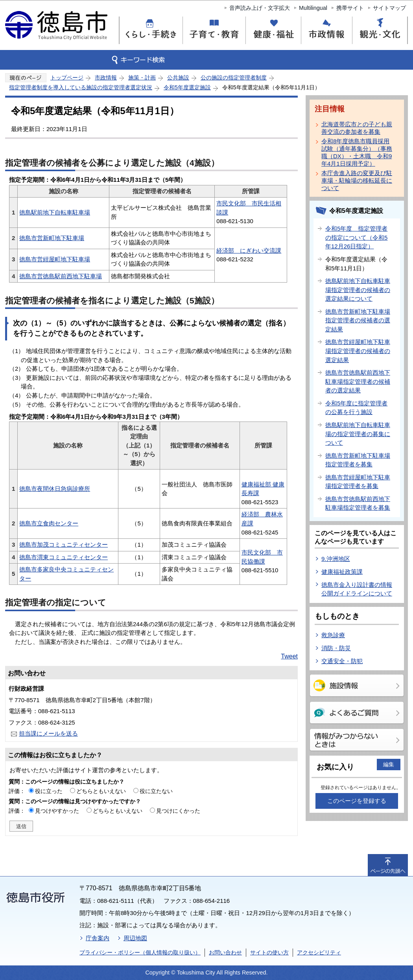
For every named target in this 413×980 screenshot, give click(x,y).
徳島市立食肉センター (49, 523)
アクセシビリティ (319, 952)
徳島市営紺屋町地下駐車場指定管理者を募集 (358, 482)
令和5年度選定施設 (187, 87)
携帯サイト (350, 8)
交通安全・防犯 (342, 661)
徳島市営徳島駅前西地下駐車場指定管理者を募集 (358, 503)
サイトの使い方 (269, 952)
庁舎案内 (98, 938)
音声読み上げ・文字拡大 (260, 8)
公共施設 (178, 78)
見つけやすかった (57, 811)
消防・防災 (336, 648)
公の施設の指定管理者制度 (234, 78)
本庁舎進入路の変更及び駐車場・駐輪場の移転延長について (357, 180)
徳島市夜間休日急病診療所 (55, 489)
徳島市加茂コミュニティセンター (64, 545)
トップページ (67, 78)
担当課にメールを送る (48, 733)
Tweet (289, 656)
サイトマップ (389, 8)
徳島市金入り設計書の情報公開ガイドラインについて (357, 589)
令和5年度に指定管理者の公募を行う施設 (356, 408)
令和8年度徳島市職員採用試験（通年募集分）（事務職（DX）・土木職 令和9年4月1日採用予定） (357, 152)
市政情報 (106, 78)
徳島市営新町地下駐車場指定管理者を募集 (358, 460)
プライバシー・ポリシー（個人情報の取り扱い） (140, 952)
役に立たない (156, 791)
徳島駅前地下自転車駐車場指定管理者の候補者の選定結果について (358, 290)
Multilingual (313, 8)
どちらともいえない (101, 791)
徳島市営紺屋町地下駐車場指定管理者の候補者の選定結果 (358, 351)
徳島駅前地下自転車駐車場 (55, 212)
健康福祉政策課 (342, 572)
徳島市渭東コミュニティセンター (64, 557)
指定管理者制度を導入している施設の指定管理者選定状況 (81, 87)
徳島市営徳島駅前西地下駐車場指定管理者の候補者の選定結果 (358, 381)
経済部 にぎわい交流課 (249, 251)
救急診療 (333, 635)
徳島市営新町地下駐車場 (52, 238)
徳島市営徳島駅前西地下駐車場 (61, 276)
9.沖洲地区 (336, 559)
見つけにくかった (178, 811)
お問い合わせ (225, 952)
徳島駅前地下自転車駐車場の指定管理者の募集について (358, 434)
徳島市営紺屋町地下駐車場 (55, 259)
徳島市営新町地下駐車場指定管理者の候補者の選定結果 (358, 320)
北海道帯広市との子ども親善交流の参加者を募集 (357, 128)
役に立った (49, 791)
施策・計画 (142, 78)
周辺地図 (135, 938)
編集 (389, 764)
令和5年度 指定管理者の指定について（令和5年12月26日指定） (356, 237)
